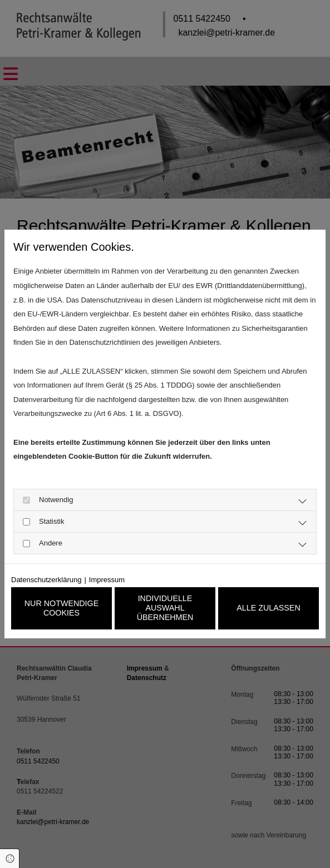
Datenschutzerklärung (46, 578)
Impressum (107, 578)
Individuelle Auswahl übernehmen (165, 608)
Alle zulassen (268, 608)
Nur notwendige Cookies (62, 608)
